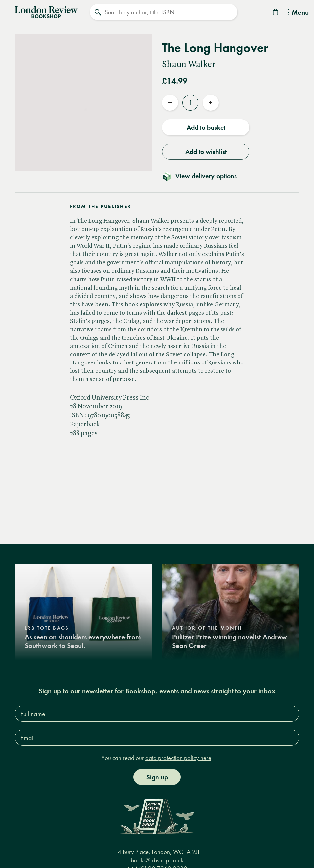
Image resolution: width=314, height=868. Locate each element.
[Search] (164, 12)
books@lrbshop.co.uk (157, 860)
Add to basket (206, 127)
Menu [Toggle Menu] (298, 13)
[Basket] (276, 13)
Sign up (157, 777)
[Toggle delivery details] (203, 176)
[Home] (46, 11)
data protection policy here (178, 758)
